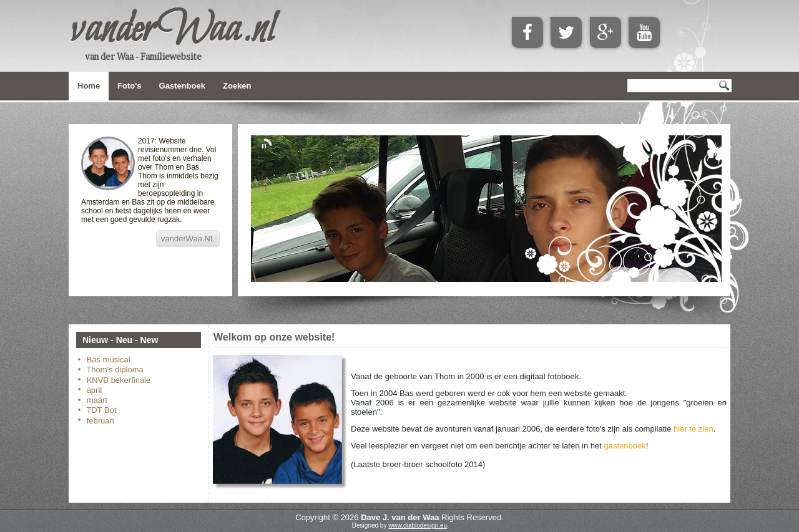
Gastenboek (182, 86)
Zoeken (237, 86)
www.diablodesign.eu (418, 525)
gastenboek (625, 446)
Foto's (129, 86)
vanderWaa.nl (172, 31)
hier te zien (694, 429)
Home (89, 86)
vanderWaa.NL (188, 239)
